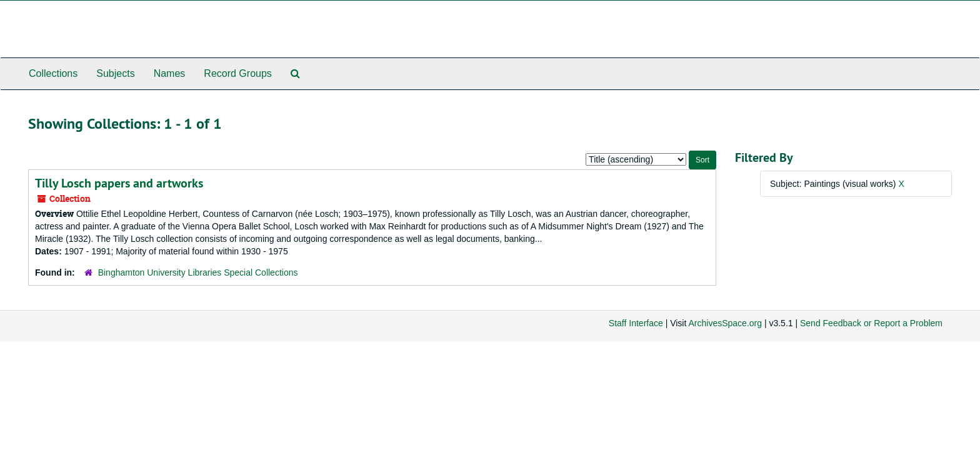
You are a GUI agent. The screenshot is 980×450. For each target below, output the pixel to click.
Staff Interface (636, 323)
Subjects (115, 73)
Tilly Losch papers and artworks (119, 183)
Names (170, 73)
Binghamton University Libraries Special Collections (198, 272)
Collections (53, 73)
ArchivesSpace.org (725, 323)
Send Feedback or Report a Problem (871, 323)
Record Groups (238, 73)
